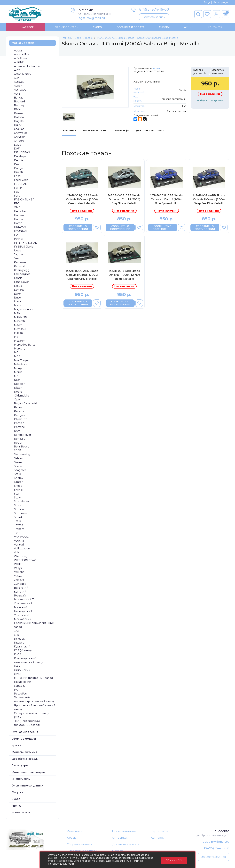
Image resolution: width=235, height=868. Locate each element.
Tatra (17, 521)
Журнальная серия (25, 732)
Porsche (19, 427)
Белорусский (23, 611)
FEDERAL (20, 184)
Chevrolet (21, 133)
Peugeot (20, 415)
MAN (17, 313)
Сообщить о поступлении (210, 100)
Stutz (18, 505)
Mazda (18, 333)
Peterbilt (20, 411)
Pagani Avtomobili (26, 403)
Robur (18, 443)
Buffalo (19, 117)
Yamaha (19, 572)
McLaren (20, 341)
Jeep (17, 258)
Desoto (19, 164)
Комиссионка (21, 812)
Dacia (18, 145)
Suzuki (19, 517)
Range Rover (23, 435)
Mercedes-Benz (24, 345)
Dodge (19, 168)
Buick (18, 125)
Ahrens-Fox (22, 54)
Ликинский (22, 670)
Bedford (20, 102)
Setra (17, 474)
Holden (19, 215)
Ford (17, 196)
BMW (18, 109)
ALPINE (19, 62)
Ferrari (18, 188)
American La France (27, 66)
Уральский (22, 615)
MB (16, 337)
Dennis (19, 160)
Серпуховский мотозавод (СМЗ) (32, 715)
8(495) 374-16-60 (154, 9)
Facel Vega (21, 180)
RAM (17, 431)
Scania (18, 466)
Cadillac (19, 129)
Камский (20, 592)
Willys (18, 568)
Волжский (21, 588)
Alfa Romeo (22, 58)
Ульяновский (23, 603)
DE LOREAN (22, 153)
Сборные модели (24, 739)
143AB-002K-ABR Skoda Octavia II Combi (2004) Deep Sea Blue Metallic (209, 199)
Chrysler (20, 137)
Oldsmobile (22, 396)
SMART (19, 490)
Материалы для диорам (28, 772)
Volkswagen (22, 549)
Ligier (18, 294)
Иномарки (75, 831)
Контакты (215, 27)
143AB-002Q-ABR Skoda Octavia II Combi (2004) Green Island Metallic (82, 199)
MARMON (21, 317)
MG (16, 352)
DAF (17, 149)
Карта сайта (159, 831)
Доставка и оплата (126, 844)
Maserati (19, 321)
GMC (17, 207)
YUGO (18, 576)
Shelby (19, 478)
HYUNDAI (20, 231)
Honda (18, 219)
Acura (18, 51)
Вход (207, 2)
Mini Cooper (22, 360)
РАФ (17, 690)
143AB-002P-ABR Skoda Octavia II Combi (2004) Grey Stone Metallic (124, 199)
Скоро (97, 27)
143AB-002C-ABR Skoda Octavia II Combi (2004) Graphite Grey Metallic (82, 275)
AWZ (17, 94)
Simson (19, 482)
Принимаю (174, 860)
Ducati (18, 172)
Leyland (19, 290)
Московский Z (24, 599)
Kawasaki (20, 262)
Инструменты (21, 779)
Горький (20, 596)
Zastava (19, 580)
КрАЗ (18, 654)
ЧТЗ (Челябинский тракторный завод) (27, 723)
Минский (21, 607)
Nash (17, 380)
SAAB (18, 451)
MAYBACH (21, 329)
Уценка (17, 806)
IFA (16, 235)
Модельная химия (24, 752)
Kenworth (21, 266)
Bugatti (19, 121)
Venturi (19, 545)
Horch (18, 223)
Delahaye (20, 156)
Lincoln (19, 298)
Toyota (19, 525)
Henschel (20, 211)
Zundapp (20, 584)
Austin (18, 86)
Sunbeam (20, 513)
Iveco (18, 251)
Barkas (18, 98)
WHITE (19, 564)
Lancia (18, 278)
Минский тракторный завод (34, 678)
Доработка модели (25, 759)
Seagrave (20, 470)
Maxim (18, 325)
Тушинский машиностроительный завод (34, 699)
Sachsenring (22, 454)
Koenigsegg (22, 270)
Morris (18, 372)
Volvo (18, 552)
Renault (19, 439)
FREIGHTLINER (24, 200)
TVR (17, 533)
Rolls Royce (22, 447)
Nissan (18, 388)
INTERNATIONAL (25, 243)
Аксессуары (20, 765)
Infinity (19, 239)
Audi (17, 78)
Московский (23, 619)
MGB (17, 356)
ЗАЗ (17, 631)
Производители (124, 831)
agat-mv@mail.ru (92, 18)
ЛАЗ (17, 666)
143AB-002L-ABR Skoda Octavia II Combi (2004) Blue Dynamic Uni (167, 199)
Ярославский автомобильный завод (35, 707)
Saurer (19, 462)
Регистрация (221, 2)
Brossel (19, 113)
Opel (17, 400)
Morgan (19, 368)
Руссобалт (21, 694)
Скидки (164, 27)
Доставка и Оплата (130, 27)
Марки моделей (23, 43)
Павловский (23, 682)
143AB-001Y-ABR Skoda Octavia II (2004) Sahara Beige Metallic (124, 275)
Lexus (18, 286)
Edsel (18, 176)
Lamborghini (22, 274)
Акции (189, 27)
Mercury (20, 349)
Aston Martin (22, 74)
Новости (118, 851)
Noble (18, 392)
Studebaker (22, 501)
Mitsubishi (20, 364)
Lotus (18, 302)
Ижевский (21, 639)
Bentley (19, 105)
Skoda (18, 486)
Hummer (20, 227)
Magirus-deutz (24, 309)
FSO (17, 203)
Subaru (19, 509)
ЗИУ (17, 635)
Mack (18, 305)
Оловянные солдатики (27, 786)
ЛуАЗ (18, 674)
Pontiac (19, 423)
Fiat (16, 192)
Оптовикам (120, 838)
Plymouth (21, 419)
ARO (17, 70)
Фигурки (18, 792)
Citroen (19, 141)
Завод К (19, 686)
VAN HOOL (21, 537)
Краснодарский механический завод (29, 660)
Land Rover (22, 282)
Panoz (18, 407)
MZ (16, 376)
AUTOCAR (21, 90)
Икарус (19, 643)
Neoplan (20, 384)
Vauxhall (20, 541)
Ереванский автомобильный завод (34, 625)
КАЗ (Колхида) (24, 650)
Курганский (22, 647)
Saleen (19, 458)
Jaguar (19, 254)
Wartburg (21, 556)
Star (17, 494)
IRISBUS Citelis (24, 247)
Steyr (18, 498)
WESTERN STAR (25, 560)
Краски (17, 745)
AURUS (19, 82)
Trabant (19, 529)
